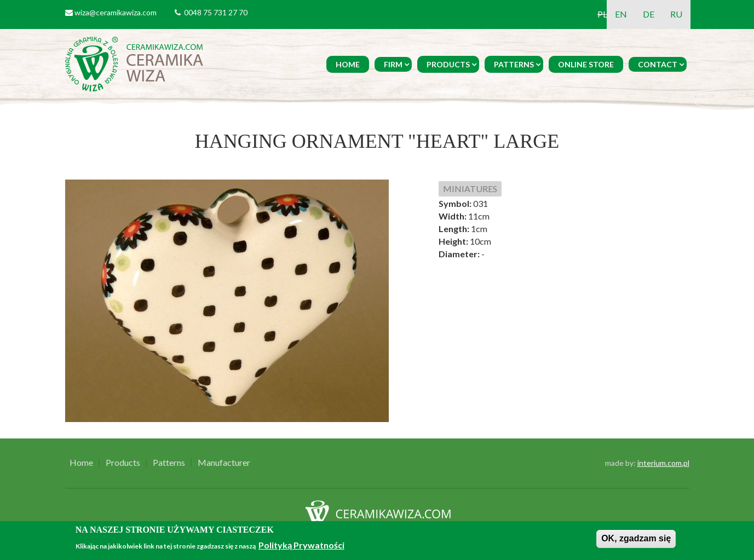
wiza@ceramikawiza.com (116, 12)
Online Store (586, 64)
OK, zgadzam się (636, 538)
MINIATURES (470, 189)
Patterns (514, 64)
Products (448, 64)
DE (649, 14)
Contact (658, 64)
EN (621, 14)
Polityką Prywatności (301, 545)
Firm (393, 64)
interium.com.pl (663, 463)
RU (676, 14)
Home (348, 64)
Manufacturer (224, 463)
